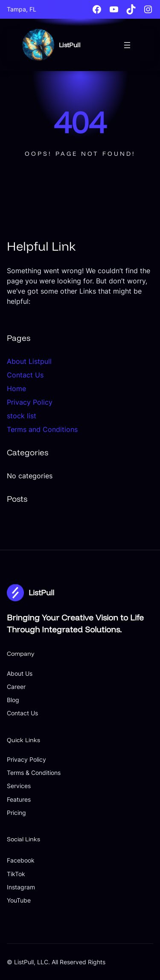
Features (19, 799)
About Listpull (29, 361)
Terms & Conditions (34, 773)
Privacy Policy (30, 402)
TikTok (16, 874)
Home (16, 389)
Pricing (16, 813)
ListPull (70, 45)
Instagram (21, 887)
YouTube (19, 900)
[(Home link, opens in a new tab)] (38, 45)
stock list (22, 416)
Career (16, 687)
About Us (20, 673)
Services (19, 786)
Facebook (21, 860)
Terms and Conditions (42, 429)
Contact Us (25, 375)
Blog (13, 700)
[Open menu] (127, 45)
